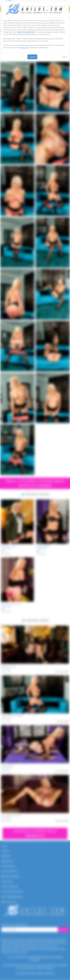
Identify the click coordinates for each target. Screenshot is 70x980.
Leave (65, 57)
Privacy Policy (24, 48)
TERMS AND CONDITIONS (26, 32)
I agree (32, 57)
